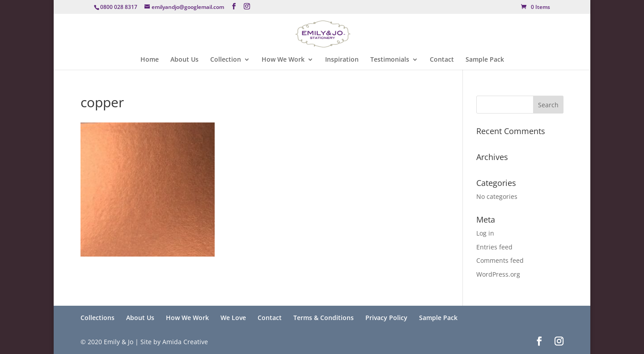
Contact (442, 60)
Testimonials (390, 60)
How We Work (283, 60)
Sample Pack (485, 60)
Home (150, 60)
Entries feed (494, 247)
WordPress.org (498, 274)
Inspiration (342, 60)
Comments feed (500, 260)
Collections (97, 318)
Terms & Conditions (324, 318)
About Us (184, 60)
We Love (233, 318)
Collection (226, 60)
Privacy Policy (386, 318)
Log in (485, 233)
